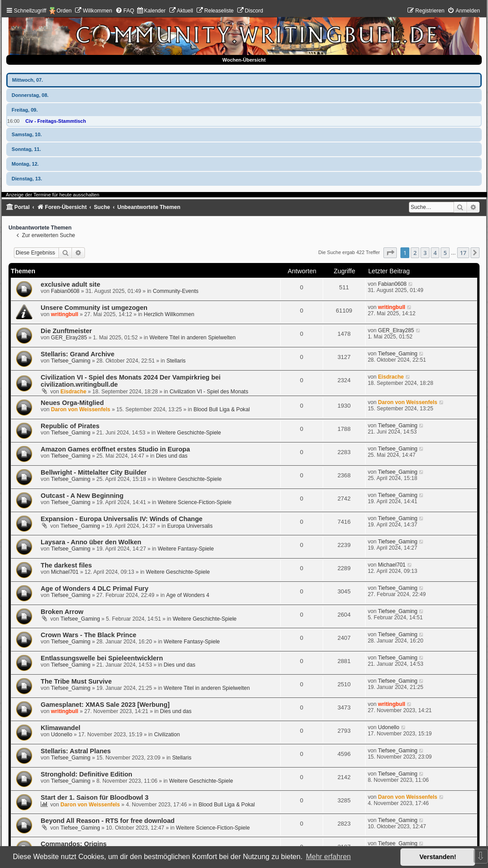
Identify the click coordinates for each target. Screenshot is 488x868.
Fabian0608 (65, 291)
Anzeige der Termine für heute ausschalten (53, 195)
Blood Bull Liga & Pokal (222, 409)
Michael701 (65, 572)
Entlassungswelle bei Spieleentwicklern (102, 658)
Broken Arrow (62, 612)
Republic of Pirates (70, 426)
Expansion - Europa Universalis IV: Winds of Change (122, 519)
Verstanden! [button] (438, 857)
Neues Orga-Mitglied (72, 403)
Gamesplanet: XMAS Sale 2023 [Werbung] (105, 705)
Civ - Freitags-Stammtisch (56, 121)
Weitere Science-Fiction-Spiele (195, 502)
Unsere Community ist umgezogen (94, 308)
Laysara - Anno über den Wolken (91, 542)
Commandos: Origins (74, 844)
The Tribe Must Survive (76, 681)
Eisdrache (73, 392)
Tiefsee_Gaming (71, 361)
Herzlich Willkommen (169, 314)
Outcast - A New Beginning (82, 496)
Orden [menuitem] (64, 11)
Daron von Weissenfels (81, 409)
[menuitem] (93, 11)
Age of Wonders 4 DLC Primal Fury (95, 588)
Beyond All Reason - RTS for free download (107, 821)
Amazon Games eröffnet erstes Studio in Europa (115, 449)
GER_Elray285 (69, 338)
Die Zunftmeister (66, 331)
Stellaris (176, 361)
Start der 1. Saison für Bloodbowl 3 (95, 797)
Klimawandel (61, 728)
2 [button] (415, 253)
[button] (390, 253)
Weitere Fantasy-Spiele (186, 549)
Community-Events (176, 291)
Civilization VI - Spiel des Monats (209, 392)
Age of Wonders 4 (188, 595)
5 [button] (445, 253)
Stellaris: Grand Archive (78, 354)
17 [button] (463, 253)
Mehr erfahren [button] (328, 857)
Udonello (62, 734)
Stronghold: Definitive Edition (86, 774)
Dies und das (172, 456)
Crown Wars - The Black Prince (88, 635)
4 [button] (435, 253)
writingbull (65, 314)
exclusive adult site (70, 284)
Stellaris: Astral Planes (76, 751)
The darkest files (66, 565)
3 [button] (425, 253)
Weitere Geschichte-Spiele (189, 433)
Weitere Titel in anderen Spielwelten (193, 338)
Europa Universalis (190, 526)
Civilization (167, 734)
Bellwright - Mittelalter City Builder (94, 472)
